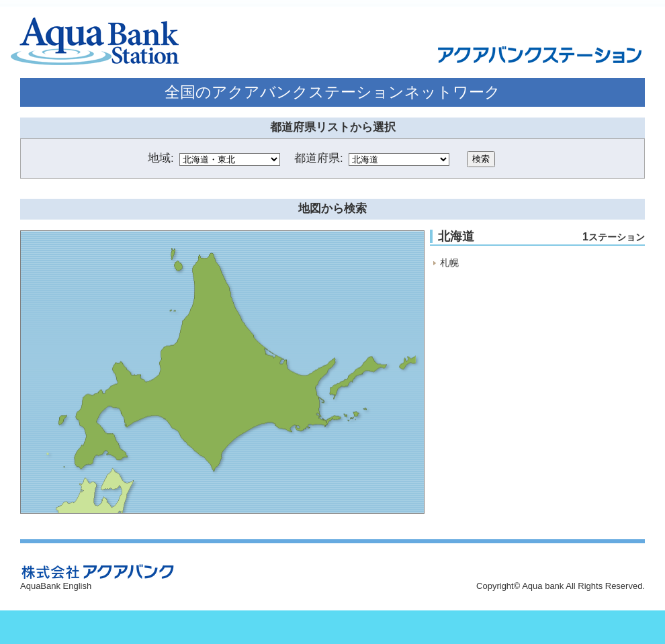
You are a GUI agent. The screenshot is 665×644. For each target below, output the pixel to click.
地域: (161, 158)
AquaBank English (56, 586)
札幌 (449, 263)
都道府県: (319, 158)
